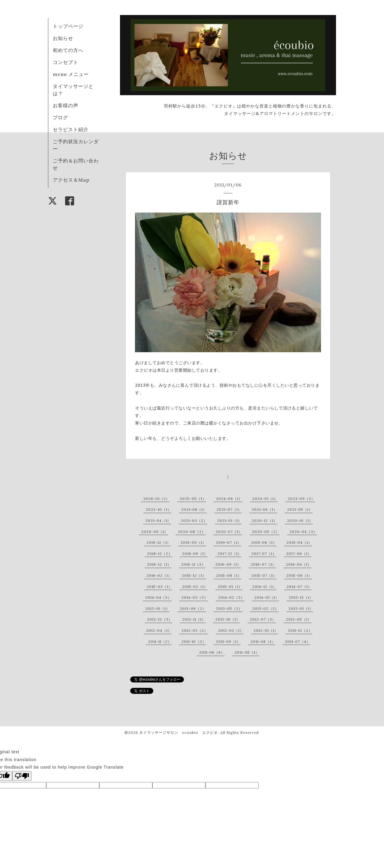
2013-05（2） (229, 608)
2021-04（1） (158, 520)
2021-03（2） (194, 520)
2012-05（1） (299, 619)
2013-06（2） (193, 608)
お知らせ (63, 38)
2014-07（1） (299, 587)
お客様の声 (66, 105)
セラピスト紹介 (71, 129)
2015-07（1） (264, 575)
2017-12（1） (229, 553)
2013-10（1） (157, 608)
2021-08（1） (194, 509)
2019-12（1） (159, 542)
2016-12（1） (159, 564)
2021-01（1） (229, 520)
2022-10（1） (159, 509)
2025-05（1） (193, 499)
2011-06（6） (212, 652)
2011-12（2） (300, 630)
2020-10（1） (300, 520)
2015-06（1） (299, 575)
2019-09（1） (193, 542)
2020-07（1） (229, 532)
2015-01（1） (230, 587)
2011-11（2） (160, 641)
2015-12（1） (194, 575)
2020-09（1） (155, 532)
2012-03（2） (195, 630)
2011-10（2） (194, 641)
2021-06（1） (264, 509)
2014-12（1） (264, 587)
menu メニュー (73, 74)
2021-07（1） (229, 509)
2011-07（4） (298, 641)
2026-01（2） (157, 499)
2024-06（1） (229, 499)
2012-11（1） (194, 619)
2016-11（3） (193, 564)
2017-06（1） (299, 553)
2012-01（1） (266, 630)
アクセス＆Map (71, 180)
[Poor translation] (22, 776)
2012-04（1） (159, 630)
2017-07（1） (264, 553)
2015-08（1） (229, 575)
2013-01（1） (301, 608)
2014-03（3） (195, 597)
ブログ (60, 117)
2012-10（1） (228, 619)
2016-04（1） (299, 564)
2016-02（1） (159, 575)
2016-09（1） (228, 564)
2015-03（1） (159, 587)
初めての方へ (68, 50)
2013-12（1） (301, 597)
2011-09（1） (228, 641)
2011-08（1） (263, 641)
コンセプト (66, 62)
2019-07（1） (229, 542)
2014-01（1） (267, 597)
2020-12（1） (264, 520)
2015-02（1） (195, 587)
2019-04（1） (299, 542)
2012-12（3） (160, 619)
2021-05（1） (300, 509)
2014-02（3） (231, 597)
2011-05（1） (247, 652)
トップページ (68, 26)
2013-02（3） (265, 608)
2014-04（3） (158, 597)
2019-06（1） (264, 542)
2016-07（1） (263, 564)
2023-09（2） (301, 499)
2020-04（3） (303, 532)
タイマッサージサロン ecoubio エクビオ (178, 732)
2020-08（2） (192, 532)
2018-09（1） (195, 553)
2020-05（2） (266, 532)
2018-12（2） (160, 553)
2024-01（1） (265, 499)
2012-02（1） (231, 630)
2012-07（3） (263, 619)
